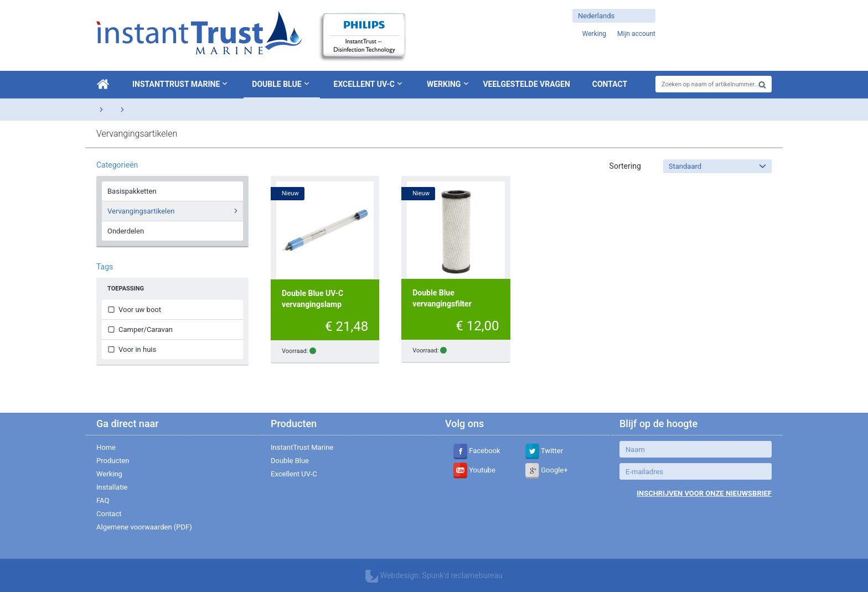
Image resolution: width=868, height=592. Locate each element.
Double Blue (281, 84)
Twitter (544, 451)
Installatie (112, 487)
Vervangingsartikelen (174, 211)
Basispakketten (132, 191)
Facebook (477, 451)
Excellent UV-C (369, 84)
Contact (610, 84)
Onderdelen (126, 231)
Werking (444, 84)
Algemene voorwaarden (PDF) (144, 527)
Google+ (547, 470)
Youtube (474, 470)
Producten (113, 461)
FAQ (103, 500)
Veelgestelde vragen (526, 84)
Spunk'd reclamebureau (463, 575)
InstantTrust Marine (181, 84)
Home (106, 447)
